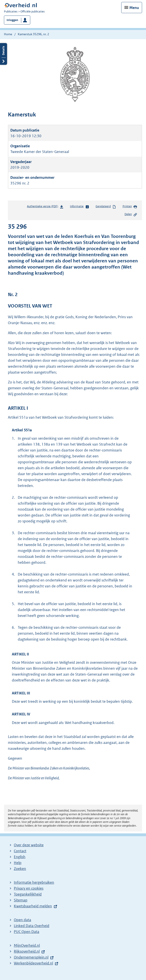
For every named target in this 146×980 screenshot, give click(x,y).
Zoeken (20, 869)
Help (18, 863)
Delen (131, 214)
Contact (20, 851)
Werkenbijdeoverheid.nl (33, 963)
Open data (22, 920)
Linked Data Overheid (32, 926)
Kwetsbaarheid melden (33, 906)
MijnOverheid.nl (27, 945)
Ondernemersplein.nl (31, 957)
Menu (134, 8)
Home (8, 34)
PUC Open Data (27, 932)
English (20, 857)
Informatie (79, 207)
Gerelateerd (106, 207)
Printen (130, 207)
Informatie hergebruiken (34, 882)
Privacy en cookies (29, 888)
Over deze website (29, 845)
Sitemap (21, 900)
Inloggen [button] (12, 20)
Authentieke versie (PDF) (45, 207)
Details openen (4, 54)
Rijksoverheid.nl (27, 951)
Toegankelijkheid (28, 894)
